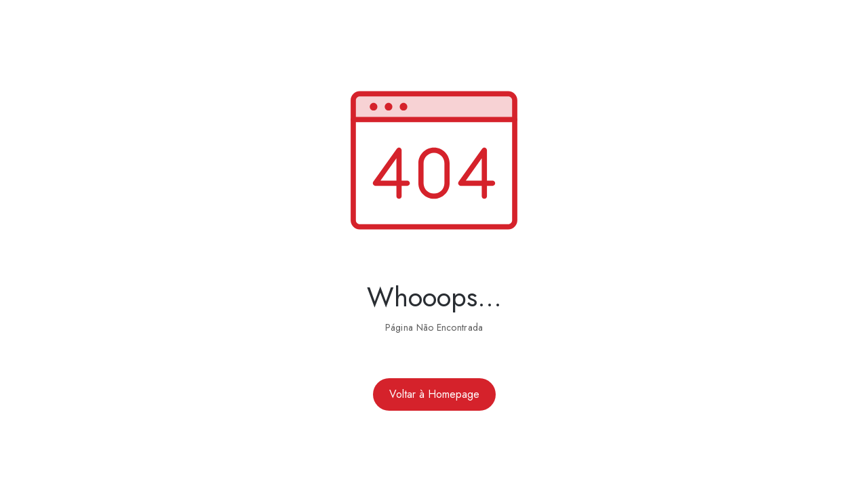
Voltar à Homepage (434, 394)
